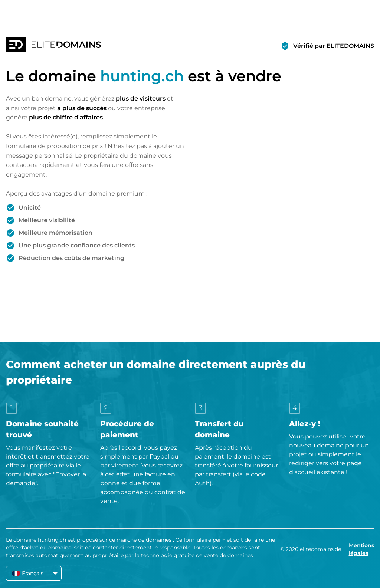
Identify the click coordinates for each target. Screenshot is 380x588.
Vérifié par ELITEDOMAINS (334, 46)
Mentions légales (361, 549)
